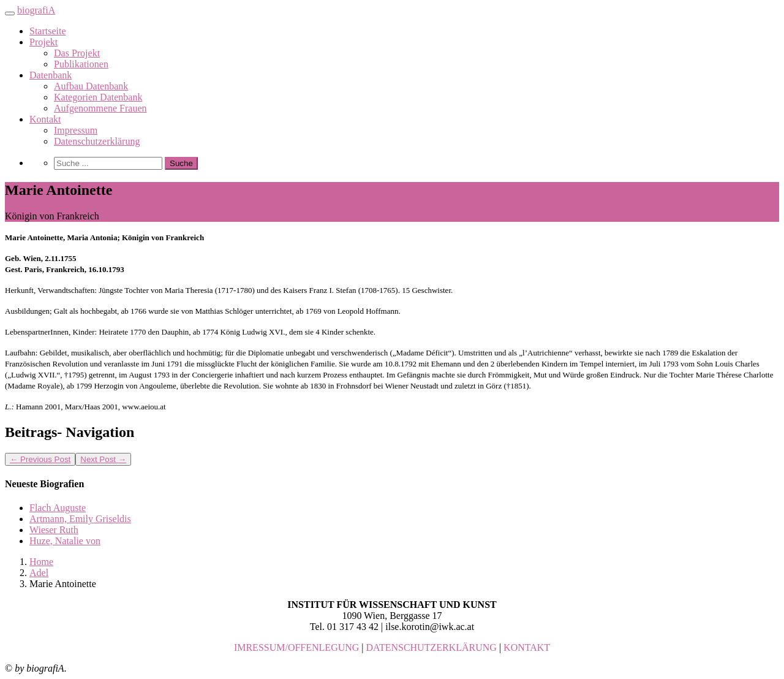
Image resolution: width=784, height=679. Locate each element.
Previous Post (40, 459)
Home (41, 562)
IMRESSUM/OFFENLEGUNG (296, 647)
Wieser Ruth (54, 530)
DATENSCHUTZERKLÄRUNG (432, 647)
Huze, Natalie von (65, 541)
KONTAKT (527, 647)
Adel (39, 573)
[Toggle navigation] (10, 13)
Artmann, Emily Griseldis (80, 519)
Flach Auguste (58, 508)
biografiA (36, 10)
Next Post (103, 459)
